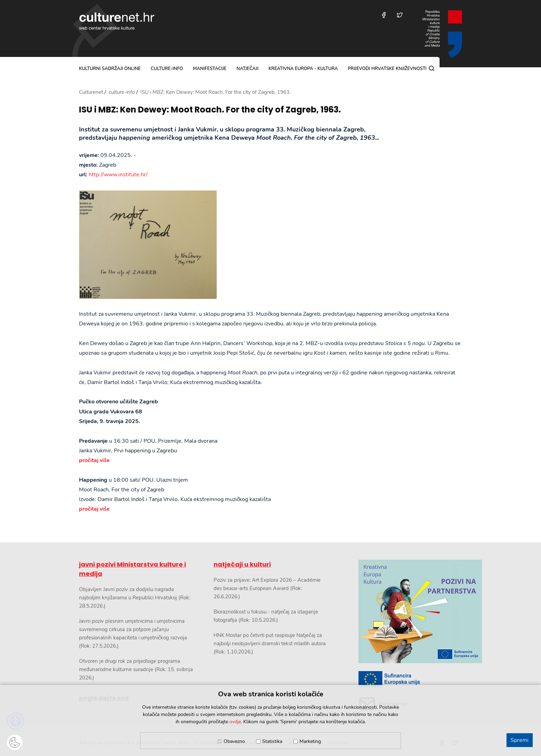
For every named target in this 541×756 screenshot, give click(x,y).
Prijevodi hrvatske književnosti (387, 69)
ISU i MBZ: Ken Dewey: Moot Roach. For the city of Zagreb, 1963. (210, 110)
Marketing (310, 741)
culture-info (167, 69)
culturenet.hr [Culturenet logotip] (117, 21)
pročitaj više (94, 460)
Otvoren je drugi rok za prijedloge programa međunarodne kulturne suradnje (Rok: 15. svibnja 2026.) (136, 669)
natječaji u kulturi (242, 564)
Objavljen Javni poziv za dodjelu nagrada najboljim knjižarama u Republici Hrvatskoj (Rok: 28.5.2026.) (135, 598)
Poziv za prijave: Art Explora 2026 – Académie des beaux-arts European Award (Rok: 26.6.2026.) (267, 588)
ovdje (235, 722)
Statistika (272, 741)
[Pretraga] (432, 68)
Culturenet (91, 92)
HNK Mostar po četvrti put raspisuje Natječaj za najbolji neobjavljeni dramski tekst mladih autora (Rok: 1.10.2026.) (270, 644)
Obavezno (234, 741)
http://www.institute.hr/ (118, 175)
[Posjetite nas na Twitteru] (400, 15)
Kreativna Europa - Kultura (303, 69)
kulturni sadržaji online (110, 69)
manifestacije (210, 69)
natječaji (247, 69)
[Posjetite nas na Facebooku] (384, 15)
